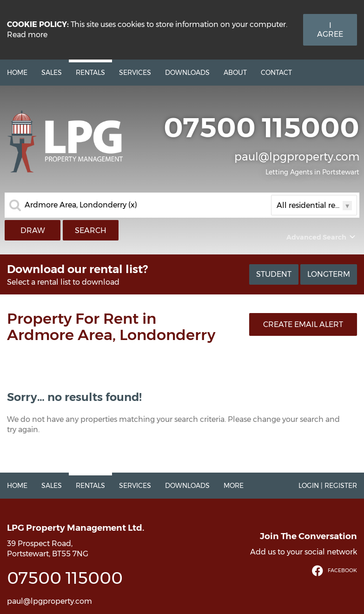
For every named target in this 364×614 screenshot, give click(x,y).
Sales (52, 73)
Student (274, 274)
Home (17, 73)
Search (91, 230)
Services (135, 73)
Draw (33, 230)
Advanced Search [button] (322, 237)
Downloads (187, 73)
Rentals (90, 73)
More (234, 486)
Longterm (329, 274)
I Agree (330, 30)
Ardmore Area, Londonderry (81, 205)
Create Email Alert (303, 324)
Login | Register (328, 486)
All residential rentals (314, 205)
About (235, 73)
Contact (276, 73)
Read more (27, 35)
